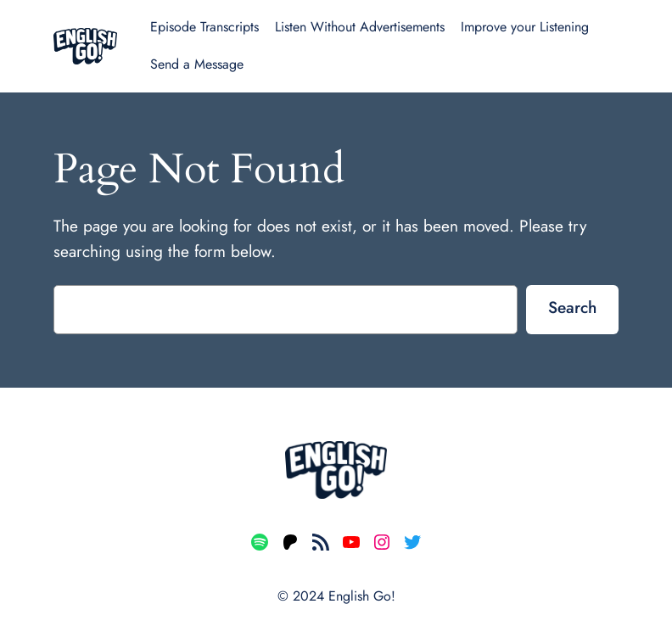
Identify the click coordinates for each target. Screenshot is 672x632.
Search (572, 307)
